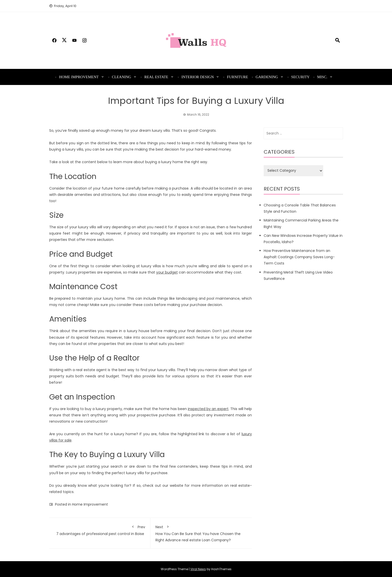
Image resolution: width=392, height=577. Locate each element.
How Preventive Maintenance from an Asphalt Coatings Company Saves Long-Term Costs (299, 257)
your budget (167, 272)
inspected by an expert (208, 409)
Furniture (238, 77)
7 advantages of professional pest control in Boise (100, 529)
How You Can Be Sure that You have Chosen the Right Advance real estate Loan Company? (201, 533)
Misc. (322, 77)
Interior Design (198, 77)
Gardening (267, 77)
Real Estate (156, 77)
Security (300, 77)
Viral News (198, 569)
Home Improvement (79, 77)
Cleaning (122, 77)
